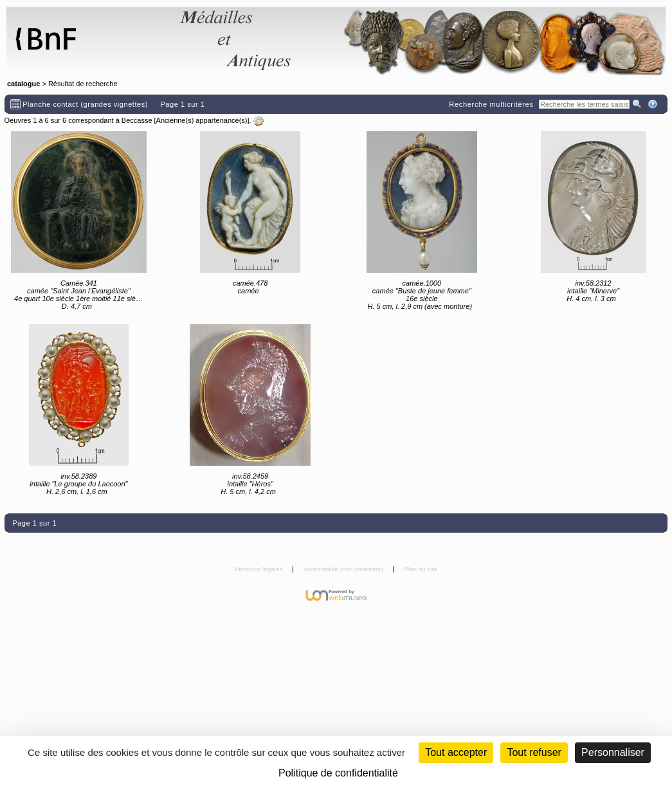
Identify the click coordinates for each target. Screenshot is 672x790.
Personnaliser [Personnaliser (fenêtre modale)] (613, 752)
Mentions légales (259, 569)
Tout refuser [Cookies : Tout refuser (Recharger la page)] (534, 752)
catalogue (23, 84)
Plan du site (421, 569)
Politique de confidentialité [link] (338, 773)
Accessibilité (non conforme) (344, 569)
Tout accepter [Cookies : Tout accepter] (456, 752)
